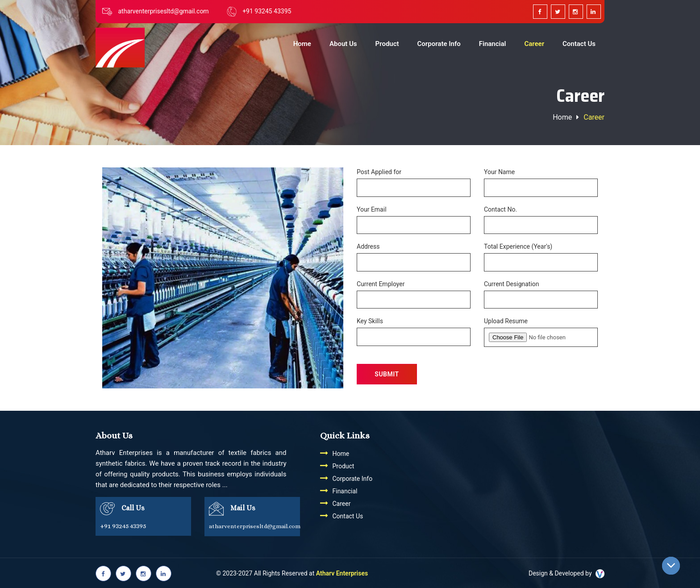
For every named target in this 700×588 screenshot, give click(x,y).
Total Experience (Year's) (518, 246)
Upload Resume (506, 321)
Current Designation (512, 284)
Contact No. (500, 209)
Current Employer (381, 284)
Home (302, 44)
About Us (343, 44)
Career (534, 44)
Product (387, 44)
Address (368, 246)
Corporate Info (439, 44)
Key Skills (370, 321)
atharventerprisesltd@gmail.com (163, 11)
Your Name (499, 172)
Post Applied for (379, 172)
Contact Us (579, 44)
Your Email (372, 209)
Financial (493, 44)
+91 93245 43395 (267, 11)
